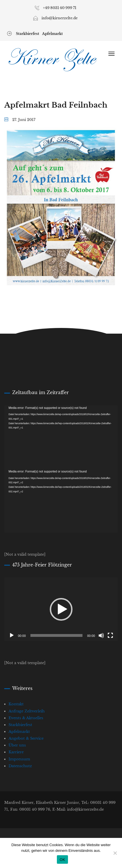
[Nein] (115, 853)
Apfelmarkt (52, 34)
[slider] (57, 635)
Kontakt (16, 704)
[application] (61, 437)
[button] (61, 609)
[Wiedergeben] (12, 635)
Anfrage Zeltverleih (27, 711)
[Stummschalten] (101, 635)
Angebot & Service (26, 738)
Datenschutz (20, 766)
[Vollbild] (110, 635)
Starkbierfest (28, 34)
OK (62, 860)
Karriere (16, 752)
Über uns (17, 745)
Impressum (19, 759)
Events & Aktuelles (26, 718)
